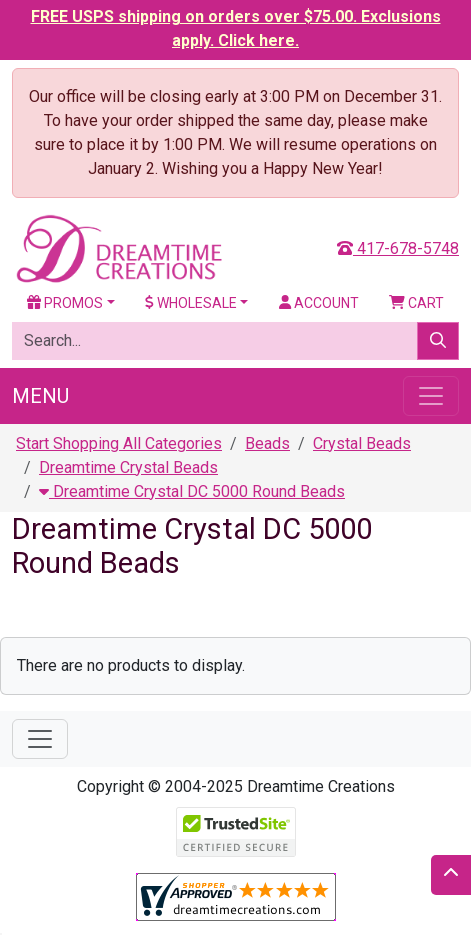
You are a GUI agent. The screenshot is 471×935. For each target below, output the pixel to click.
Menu (40, 396)
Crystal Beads (362, 443)
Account (319, 303)
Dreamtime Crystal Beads (128, 467)
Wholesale (191, 303)
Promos (65, 303)
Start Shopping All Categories (119, 443)
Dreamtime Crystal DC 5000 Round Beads (192, 491)
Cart (416, 303)
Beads (267, 443)
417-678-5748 (398, 248)
